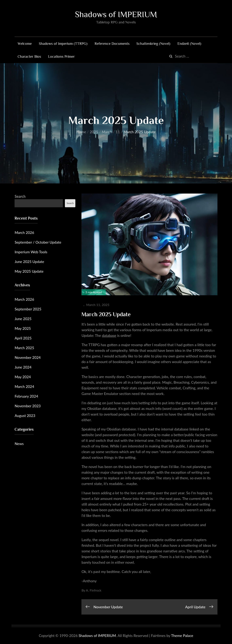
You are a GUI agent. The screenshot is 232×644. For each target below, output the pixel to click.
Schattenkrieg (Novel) (153, 44)
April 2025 (23, 338)
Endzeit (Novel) (189, 44)
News (19, 444)
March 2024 (24, 387)
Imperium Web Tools (31, 252)
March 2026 (24, 233)
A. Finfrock (94, 590)
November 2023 (28, 406)
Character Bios (29, 57)
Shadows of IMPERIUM (116, 14)
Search (20, 197)
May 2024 (23, 377)
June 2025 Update (29, 262)
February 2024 (26, 396)
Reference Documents (112, 44)
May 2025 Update (29, 271)
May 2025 (23, 329)
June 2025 (23, 319)
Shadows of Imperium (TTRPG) (63, 44)
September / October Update (38, 242)
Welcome (25, 44)
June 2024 (23, 367)
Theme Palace (182, 636)
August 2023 (25, 416)
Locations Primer (61, 57)
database (109, 335)
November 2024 (28, 358)
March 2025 (24, 348)
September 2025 (28, 309)
